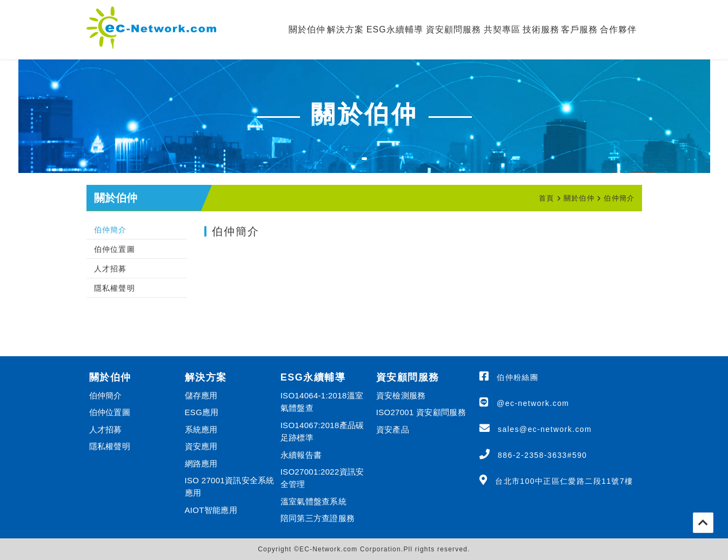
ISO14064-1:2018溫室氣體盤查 (322, 402)
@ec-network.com (533, 403)
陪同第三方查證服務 (318, 518)
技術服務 (541, 29)
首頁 (547, 198)
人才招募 (111, 269)
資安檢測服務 (401, 395)
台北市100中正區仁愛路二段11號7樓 (564, 481)
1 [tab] (370, 165)
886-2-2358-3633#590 (542, 455)
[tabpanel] (364, 116)
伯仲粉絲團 (517, 377)
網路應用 (201, 464)
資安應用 (201, 446)
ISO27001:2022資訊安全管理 (322, 478)
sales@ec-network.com (545, 429)
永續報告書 (301, 455)
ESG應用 (202, 412)
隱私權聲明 (115, 288)
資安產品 (393, 429)
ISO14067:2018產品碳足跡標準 (322, 431)
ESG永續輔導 (395, 29)
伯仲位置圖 (115, 249)
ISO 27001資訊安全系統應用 (230, 486)
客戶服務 (579, 29)
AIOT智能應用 (211, 510)
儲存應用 (201, 395)
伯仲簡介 (619, 198)
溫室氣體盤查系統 (313, 501)
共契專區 (502, 29)
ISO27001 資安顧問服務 (421, 412)
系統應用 (201, 429)
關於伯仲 (307, 29)
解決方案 (345, 29)
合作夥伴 (618, 29)
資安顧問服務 (453, 29)
